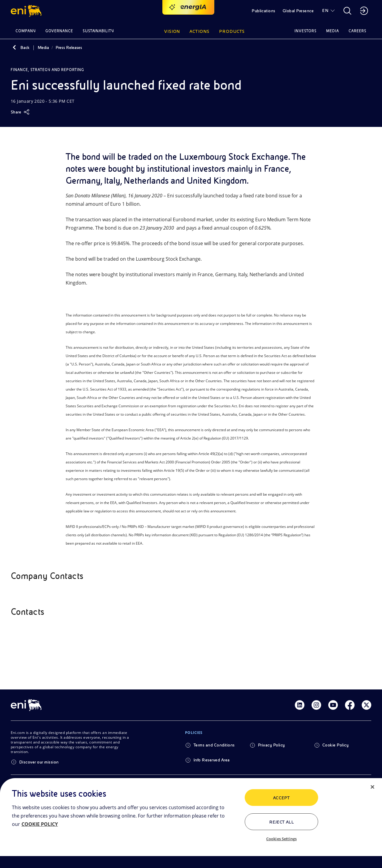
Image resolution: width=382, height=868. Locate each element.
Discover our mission (39, 762)
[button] (27, 11)
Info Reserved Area (212, 760)
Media (43, 47)
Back (25, 47)
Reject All (282, 822)
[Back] (14, 47)
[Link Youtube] (333, 705)
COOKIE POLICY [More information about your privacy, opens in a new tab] (40, 824)
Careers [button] (358, 31)
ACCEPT (282, 798)
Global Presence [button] (298, 11)
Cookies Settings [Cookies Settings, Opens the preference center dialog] (281, 839)
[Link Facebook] (350, 705)
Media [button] (333, 31)
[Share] (20, 112)
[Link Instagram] (316, 705)
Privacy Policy (271, 745)
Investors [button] (306, 31)
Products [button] (232, 31)
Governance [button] (59, 31)
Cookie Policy (335, 745)
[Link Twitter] (366, 705)
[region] (191, 823)
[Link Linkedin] (300, 705)
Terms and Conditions (214, 745)
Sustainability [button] (98, 31)
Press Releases (69, 47)
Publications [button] (264, 11)
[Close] (372, 787)
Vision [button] (172, 31)
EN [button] (325, 10)
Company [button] (26, 31)
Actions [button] (200, 31)
